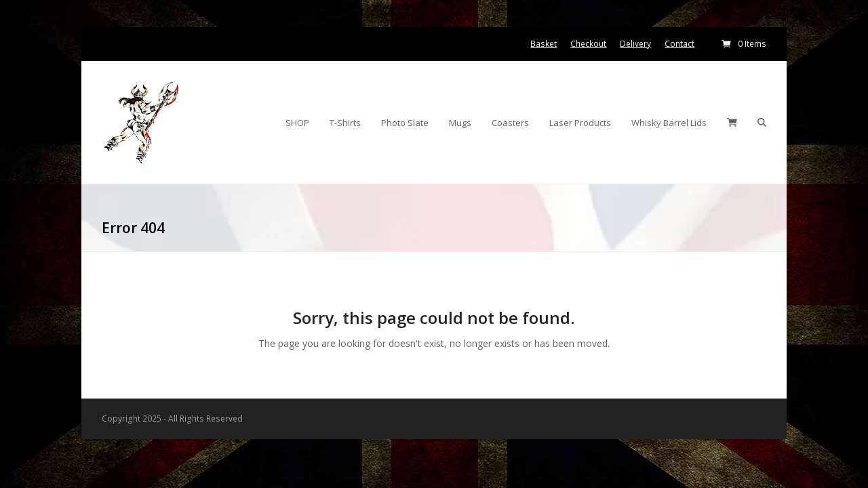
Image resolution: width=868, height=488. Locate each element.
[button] (732, 123)
